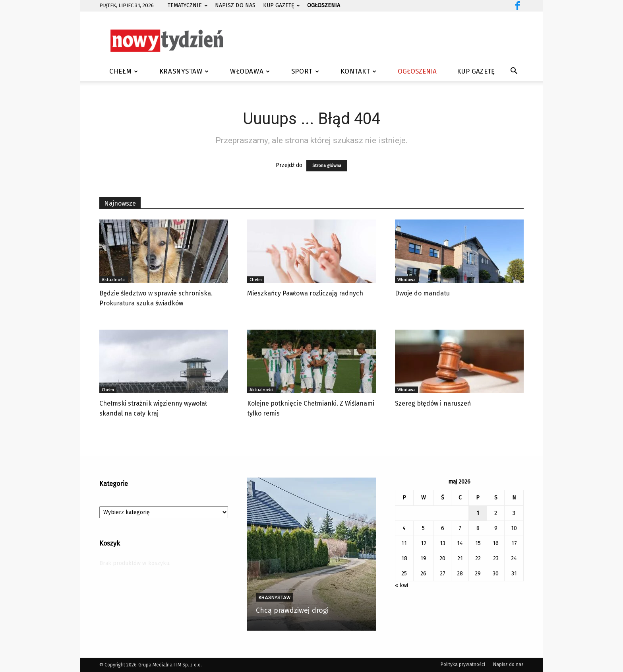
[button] (514, 72)
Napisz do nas (235, 5)
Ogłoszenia (417, 71)
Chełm (124, 71)
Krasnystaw (184, 71)
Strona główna (327, 166)
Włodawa (250, 71)
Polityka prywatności (463, 664)
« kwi (401, 586)
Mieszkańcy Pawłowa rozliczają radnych (305, 293)
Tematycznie (188, 5)
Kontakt (359, 71)
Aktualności (114, 280)
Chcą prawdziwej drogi (292, 610)
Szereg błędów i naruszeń (433, 403)
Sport (305, 71)
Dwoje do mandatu (423, 293)
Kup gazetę (281, 5)
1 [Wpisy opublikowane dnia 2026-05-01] (478, 513)
